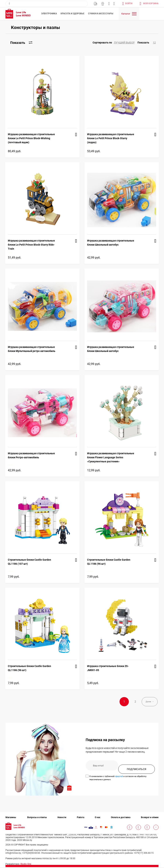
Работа (81, 818)
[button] (115, 43)
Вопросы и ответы (37, 818)
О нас (98, 818)
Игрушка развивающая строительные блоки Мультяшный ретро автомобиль (32, 349)
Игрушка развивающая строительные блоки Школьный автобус (111, 243)
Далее (145, 702)
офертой (119, 777)
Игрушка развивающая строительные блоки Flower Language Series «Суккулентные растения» (111, 457)
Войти (129, 3)
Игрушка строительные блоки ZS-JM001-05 (108, 668)
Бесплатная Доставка (95, 4)
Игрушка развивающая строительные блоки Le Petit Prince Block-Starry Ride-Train (31, 245)
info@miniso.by (109, 4)
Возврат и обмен (150, 818)
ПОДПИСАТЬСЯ (137, 770)
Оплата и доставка (121, 818)
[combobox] (47, 4)
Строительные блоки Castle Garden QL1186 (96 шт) (109, 562)
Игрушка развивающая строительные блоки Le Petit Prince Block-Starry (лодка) (111, 138)
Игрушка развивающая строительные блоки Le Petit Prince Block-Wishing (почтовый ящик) (31, 138)
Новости (62, 818)
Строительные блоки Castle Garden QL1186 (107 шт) (29, 562)
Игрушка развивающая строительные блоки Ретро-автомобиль (31, 455)
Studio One (26, 865)
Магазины (103, 4)
